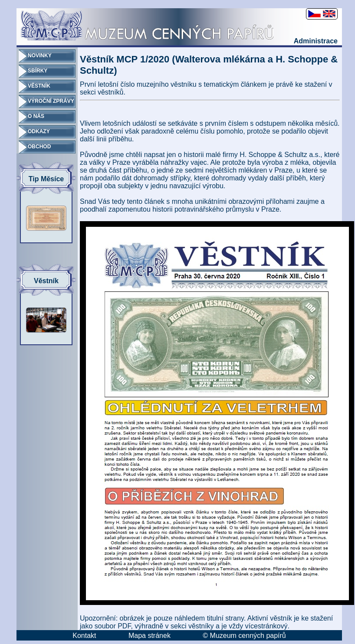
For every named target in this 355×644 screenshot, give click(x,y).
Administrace (316, 41)
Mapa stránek (150, 636)
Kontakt (84, 636)
